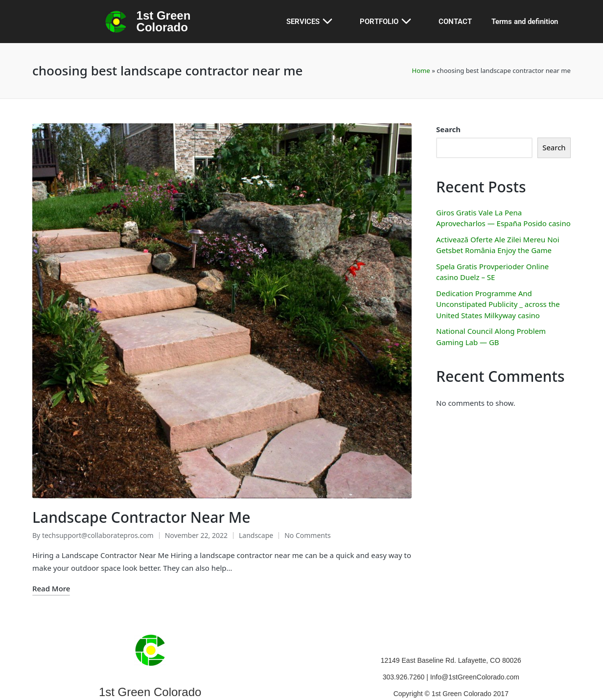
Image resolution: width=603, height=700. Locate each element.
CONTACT (455, 22)
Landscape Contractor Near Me (141, 492)
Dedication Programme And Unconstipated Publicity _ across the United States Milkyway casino (498, 304)
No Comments (308, 510)
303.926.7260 (405, 652)
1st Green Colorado (164, 21)
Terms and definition (525, 22)
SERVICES (313, 22)
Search (448, 129)
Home (421, 70)
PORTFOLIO (389, 22)
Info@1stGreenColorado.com (475, 652)
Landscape (256, 510)
